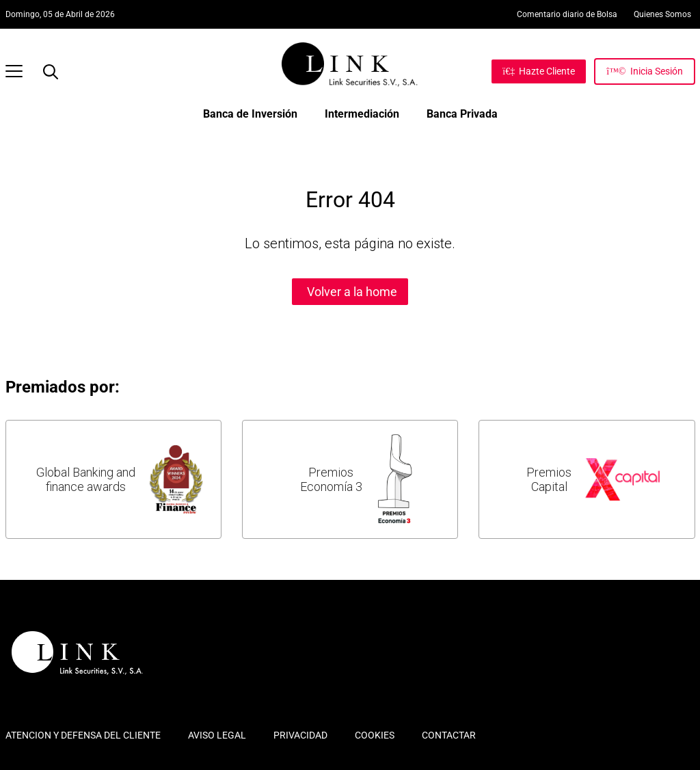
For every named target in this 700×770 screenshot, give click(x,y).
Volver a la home (352, 292)
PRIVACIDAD (300, 735)
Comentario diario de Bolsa (567, 14)
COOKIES (375, 735)
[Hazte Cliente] (539, 71)
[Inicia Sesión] (644, 71)
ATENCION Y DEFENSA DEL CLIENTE (83, 735)
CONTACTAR (449, 735)
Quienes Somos (662, 14)
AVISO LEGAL (217, 735)
